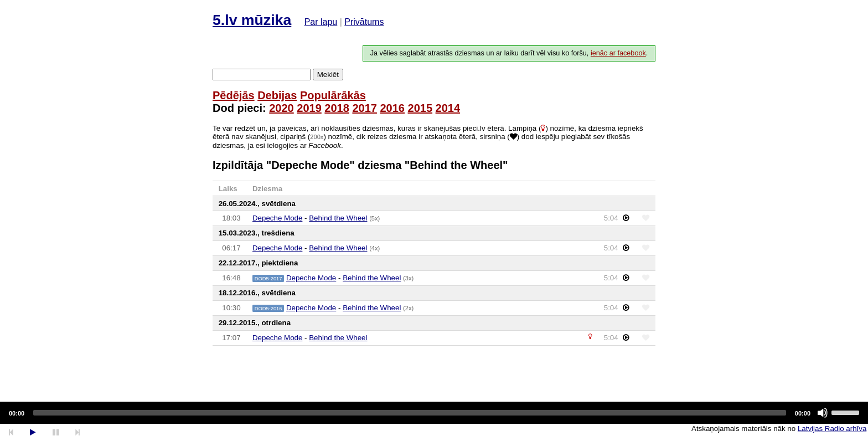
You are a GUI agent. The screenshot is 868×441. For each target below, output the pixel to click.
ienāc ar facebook (618, 53)
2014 (448, 108)
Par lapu (321, 22)
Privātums (364, 22)
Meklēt (328, 75)
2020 (281, 108)
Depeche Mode (277, 218)
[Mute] (823, 413)
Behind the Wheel (338, 218)
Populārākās (333, 95)
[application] (434, 413)
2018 (337, 108)
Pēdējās (234, 95)
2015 (420, 108)
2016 (392, 108)
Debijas (277, 95)
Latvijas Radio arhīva (832, 429)
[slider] (410, 413)
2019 (309, 108)
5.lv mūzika (252, 20)
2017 (365, 108)
